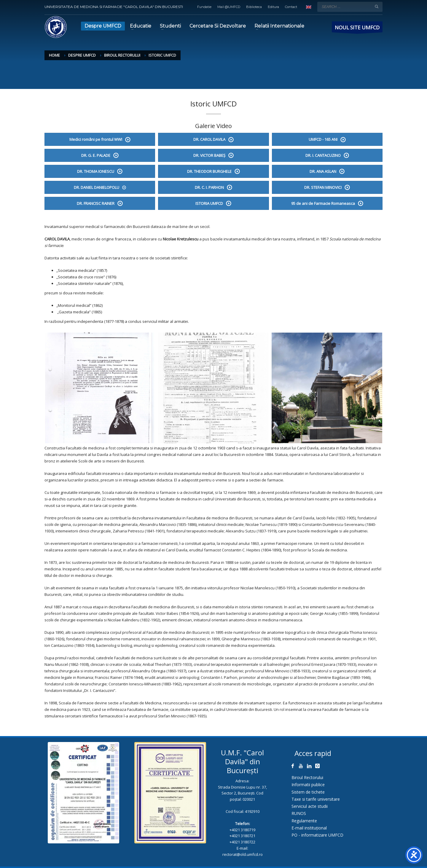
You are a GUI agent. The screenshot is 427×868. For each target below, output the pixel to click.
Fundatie (204, 7)
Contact (291, 7)
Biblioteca (254, 7)
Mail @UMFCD (229, 7)
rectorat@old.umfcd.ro (243, 854)
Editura (273, 7)
